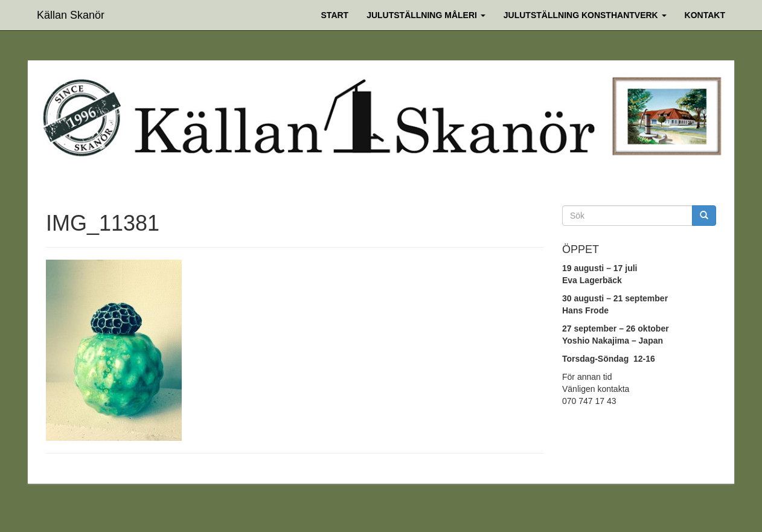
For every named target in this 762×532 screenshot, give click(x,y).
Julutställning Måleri (426, 15)
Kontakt (705, 15)
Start (335, 15)
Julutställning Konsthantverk (585, 15)
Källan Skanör (71, 14)
